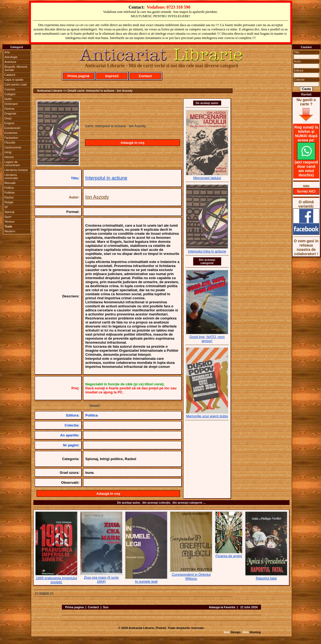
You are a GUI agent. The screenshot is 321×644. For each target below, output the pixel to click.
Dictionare (11, 104)
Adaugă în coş (133, 143)
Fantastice (11, 138)
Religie (9, 202)
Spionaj (9, 212)
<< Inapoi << (44, 593)
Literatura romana (16, 170)
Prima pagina (74, 607)
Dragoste (10, 113)
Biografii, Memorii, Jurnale (16, 68)
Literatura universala (11, 176)
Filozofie (10, 143)
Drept (8, 118)
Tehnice (9, 222)
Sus (106, 607)
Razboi (9, 197)
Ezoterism (11, 133)
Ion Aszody (97, 197)
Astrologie (11, 57)
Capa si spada (14, 80)
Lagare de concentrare (12, 163)
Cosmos (10, 89)
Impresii (112, 76)
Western (10, 231)
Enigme (9, 123)
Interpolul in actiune (106, 178)
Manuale (10, 183)
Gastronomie (13, 147)
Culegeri (10, 94)
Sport (8, 217)
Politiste (10, 193)
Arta (7, 52)
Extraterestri (12, 128)
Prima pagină (79, 76)
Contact (145, 76)
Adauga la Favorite (222, 607)
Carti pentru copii (15, 84)
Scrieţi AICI (306, 191)
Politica (9, 188)
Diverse (9, 109)
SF (6, 207)
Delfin (8, 99)
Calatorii (10, 75)
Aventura (10, 62)
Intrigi (8, 152)
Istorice (9, 157)
